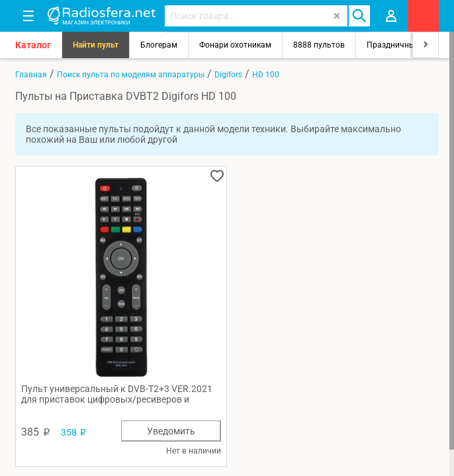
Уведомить (171, 431)
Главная (31, 75)
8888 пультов (319, 45)
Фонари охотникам (235, 45)
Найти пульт (96, 45)
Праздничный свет (402, 45)
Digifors (228, 75)
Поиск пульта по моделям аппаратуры (131, 75)
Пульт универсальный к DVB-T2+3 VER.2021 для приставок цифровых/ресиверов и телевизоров (117, 394)
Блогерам (159, 45)
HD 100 (266, 75)
